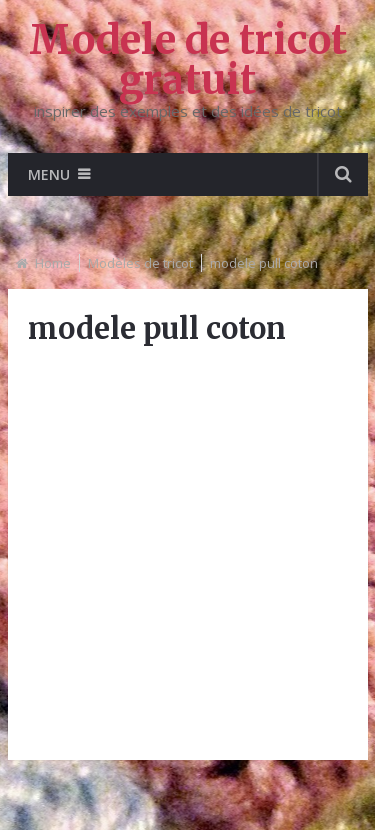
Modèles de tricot (140, 263)
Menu (49, 174)
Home (53, 263)
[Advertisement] (187, 552)
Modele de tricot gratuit (188, 60)
